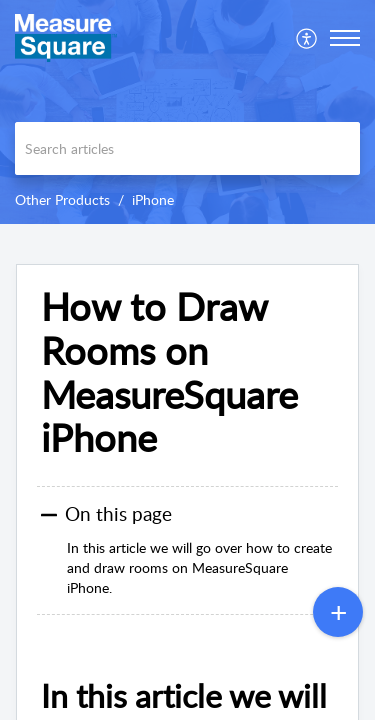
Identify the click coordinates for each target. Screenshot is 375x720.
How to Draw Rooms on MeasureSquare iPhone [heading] (169, 372)
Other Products (62, 199)
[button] (307, 38)
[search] (187, 148)
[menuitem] (307, 38)
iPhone (153, 199)
